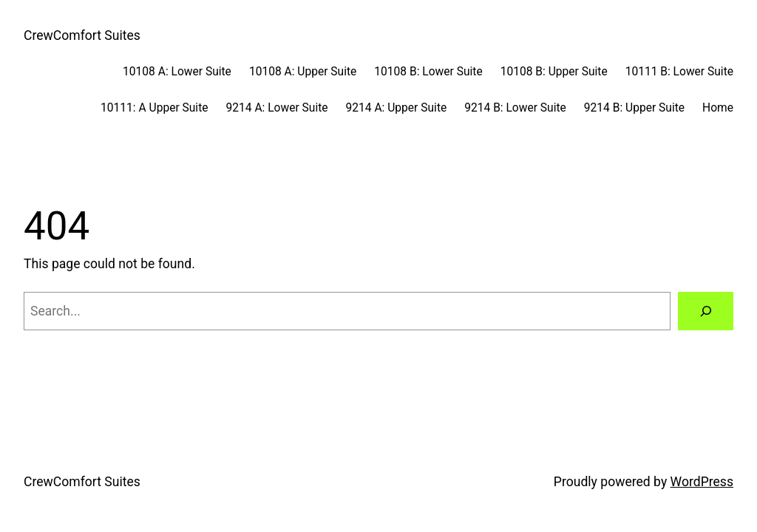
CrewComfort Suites (82, 35)
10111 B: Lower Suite (679, 72)
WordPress (702, 482)
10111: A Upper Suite (154, 108)
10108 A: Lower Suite (177, 72)
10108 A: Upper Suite (303, 72)
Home (718, 108)
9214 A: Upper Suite (397, 108)
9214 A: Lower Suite (277, 108)
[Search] (706, 311)
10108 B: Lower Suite (428, 72)
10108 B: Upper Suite (554, 72)
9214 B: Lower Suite (515, 108)
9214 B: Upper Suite (634, 108)
